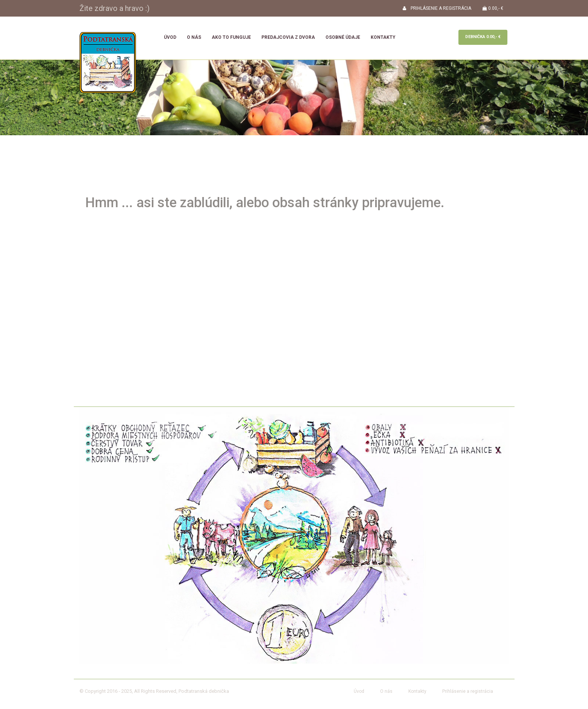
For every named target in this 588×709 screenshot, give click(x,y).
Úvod (170, 37)
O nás (194, 37)
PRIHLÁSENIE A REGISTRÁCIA (437, 8)
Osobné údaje (343, 37)
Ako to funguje (231, 37)
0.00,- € (493, 8)
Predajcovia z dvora (288, 37)
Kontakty (383, 37)
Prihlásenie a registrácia (468, 691)
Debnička (483, 37)
